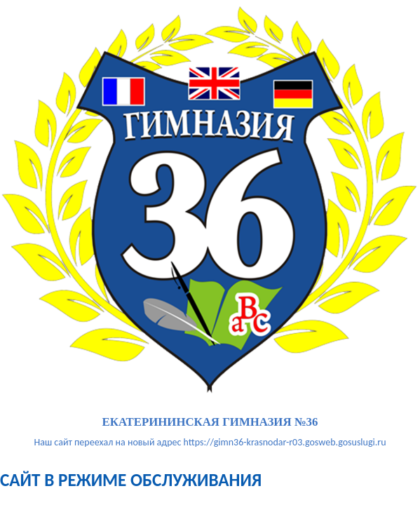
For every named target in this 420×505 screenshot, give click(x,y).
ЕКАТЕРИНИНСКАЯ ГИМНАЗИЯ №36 (210, 423)
